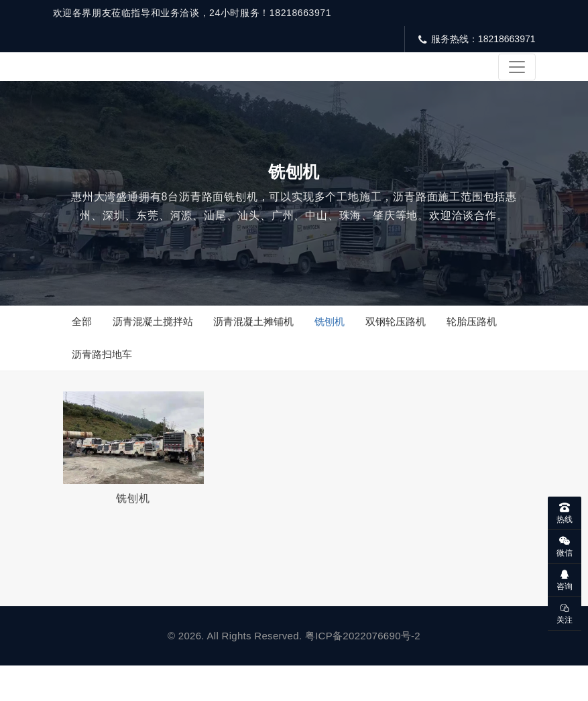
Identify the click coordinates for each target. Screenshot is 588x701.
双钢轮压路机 (405, 344)
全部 (83, 344)
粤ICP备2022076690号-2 (363, 671)
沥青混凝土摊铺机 (259, 344)
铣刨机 (337, 344)
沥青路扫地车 (103, 381)
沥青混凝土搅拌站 (156, 344)
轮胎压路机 (483, 344)
